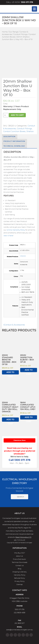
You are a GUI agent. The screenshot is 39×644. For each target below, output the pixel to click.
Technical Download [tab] (14, 146)
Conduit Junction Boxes (14, 132)
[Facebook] (7, 635)
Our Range (14, 32)
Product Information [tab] (14, 141)
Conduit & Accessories (14, 325)
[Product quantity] (6, 115)
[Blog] (31, 635)
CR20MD (23, 256)
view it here (8, 236)
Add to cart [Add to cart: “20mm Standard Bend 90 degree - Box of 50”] (10, 373)
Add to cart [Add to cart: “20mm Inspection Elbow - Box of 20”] (29, 371)
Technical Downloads (20, 562)
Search (19, 497)
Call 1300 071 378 (20, 460)
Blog (20, 569)
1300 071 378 (19, 610)
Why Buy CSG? (20, 553)
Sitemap (19, 585)
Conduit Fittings (20, 34)
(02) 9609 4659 (19, 613)
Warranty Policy (20, 575)
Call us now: (20, 2)
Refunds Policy (19, 578)
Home (5, 32)
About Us (19, 556)
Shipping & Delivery (20, 572)
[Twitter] (15, 635)
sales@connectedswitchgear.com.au (19, 630)
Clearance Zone (19, 440)
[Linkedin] (19, 635)
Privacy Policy (20, 581)
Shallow (30, 132)
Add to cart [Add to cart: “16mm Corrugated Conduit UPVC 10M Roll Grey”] (29, 418)
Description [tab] (9, 137)
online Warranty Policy (16, 230)
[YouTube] (27, 635)
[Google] (23, 635)
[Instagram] (11, 635)
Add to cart (17, 115)
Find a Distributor (19, 559)
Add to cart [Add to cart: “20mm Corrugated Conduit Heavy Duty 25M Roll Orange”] (10, 420)
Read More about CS (23, 537)
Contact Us (20, 566)
